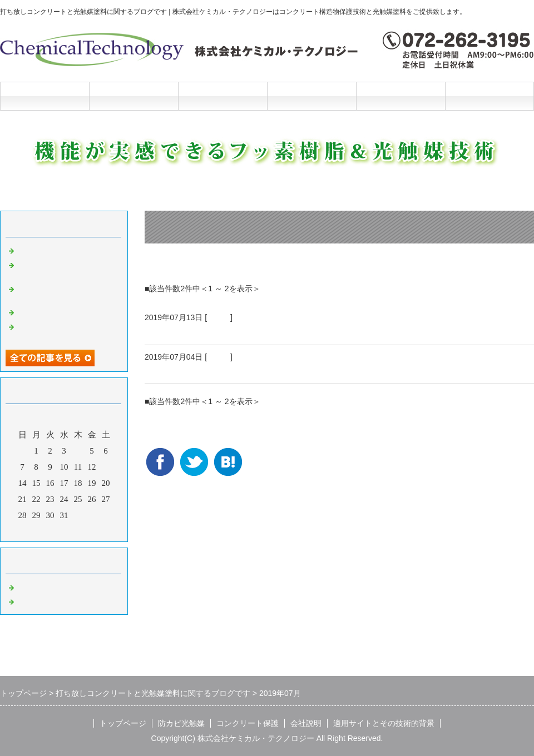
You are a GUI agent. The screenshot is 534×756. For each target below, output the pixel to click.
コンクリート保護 (222, 96)
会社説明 (311, 96)
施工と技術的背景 (400, 96)
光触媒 (219, 317)
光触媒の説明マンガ (54, 311)
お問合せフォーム (489, 96)
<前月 (43, 530)
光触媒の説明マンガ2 (56, 250)
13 (106, 467)
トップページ (44, 96)
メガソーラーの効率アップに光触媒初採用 (240, 331)
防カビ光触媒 (133, 96)
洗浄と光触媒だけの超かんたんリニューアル (67, 269)
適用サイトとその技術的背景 (384, 723)
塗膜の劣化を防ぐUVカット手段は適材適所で (247, 370)
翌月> (85, 530)
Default (29, 586)
